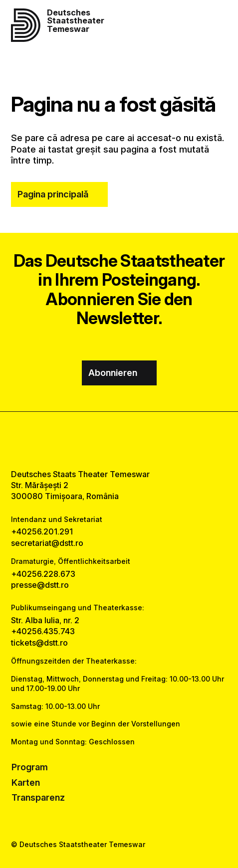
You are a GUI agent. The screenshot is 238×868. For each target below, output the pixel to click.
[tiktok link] (144, 440)
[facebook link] (93, 440)
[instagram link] (119, 440)
